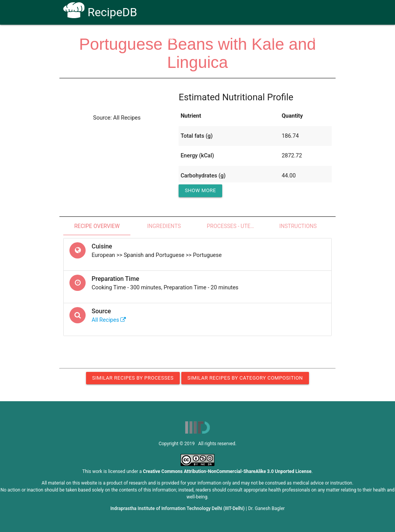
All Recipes (109, 320)
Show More (200, 190)
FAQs (247, 39)
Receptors (216, 39)
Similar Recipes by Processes (133, 378)
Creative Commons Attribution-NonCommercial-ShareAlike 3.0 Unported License (227, 471)
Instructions (298, 226)
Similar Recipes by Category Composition (245, 378)
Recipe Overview (97, 226)
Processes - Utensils (236, 226)
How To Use (177, 39)
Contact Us (278, 39)
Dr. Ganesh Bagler (266, 508)
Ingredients (164, 226)
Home (143, 39)
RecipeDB (100, 12)
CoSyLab (315, 39)
